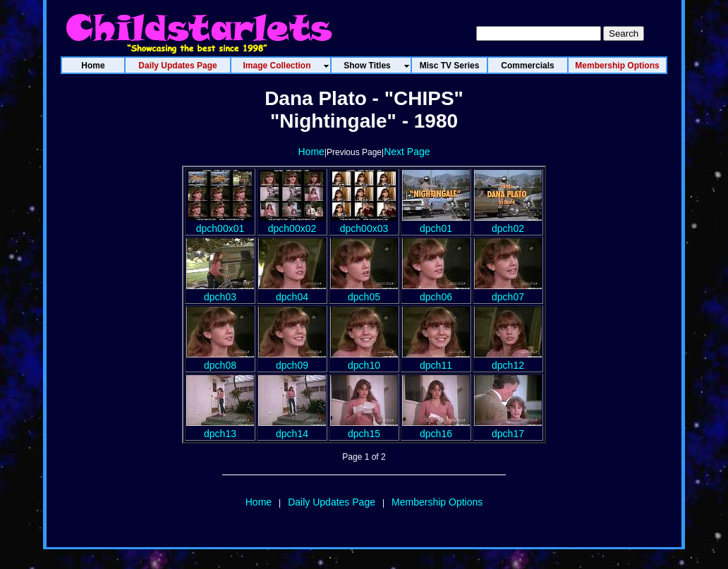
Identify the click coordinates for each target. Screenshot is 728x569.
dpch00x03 (364, 223)
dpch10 (364, 360)
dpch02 (508, 223)
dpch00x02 (292, 223)
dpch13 (220, 428)
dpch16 (436, 428)
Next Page (407, 152)
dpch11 (436, 360)
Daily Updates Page (332, 502)
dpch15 (364, 428)
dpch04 (292, 291)
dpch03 (220, 291)
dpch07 (508, 291)
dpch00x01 (220, 223)
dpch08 (220, 360)
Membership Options (437, 502)
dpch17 (508, 428)
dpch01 (436, 223)
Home (311, 152)
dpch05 (364, 291)
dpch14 (292, 428)
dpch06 (436, 291)
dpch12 (508, 360)
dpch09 (292, 360)
